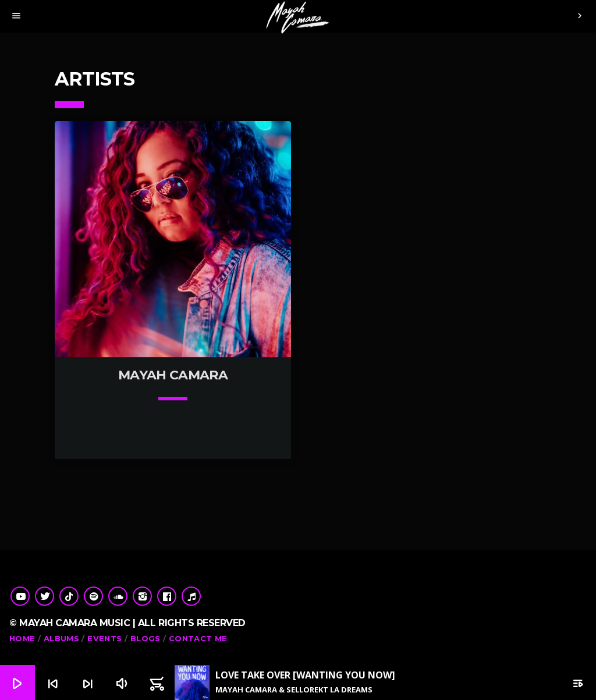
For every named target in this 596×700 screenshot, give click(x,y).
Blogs (146, 638)
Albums (61, 638)
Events (104, 638)
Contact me (198, 638)
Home (22, 638)
